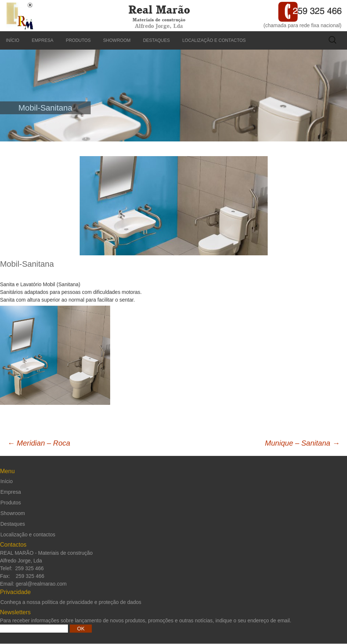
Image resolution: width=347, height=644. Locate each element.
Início (13, 40)
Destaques (156, 40)
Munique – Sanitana (302, 443)
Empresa (43, 40)
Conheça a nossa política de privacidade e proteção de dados (71, 602)
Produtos (78, 40)
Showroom (117, 40)
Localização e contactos (214, 40)
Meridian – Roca (39, 443)
